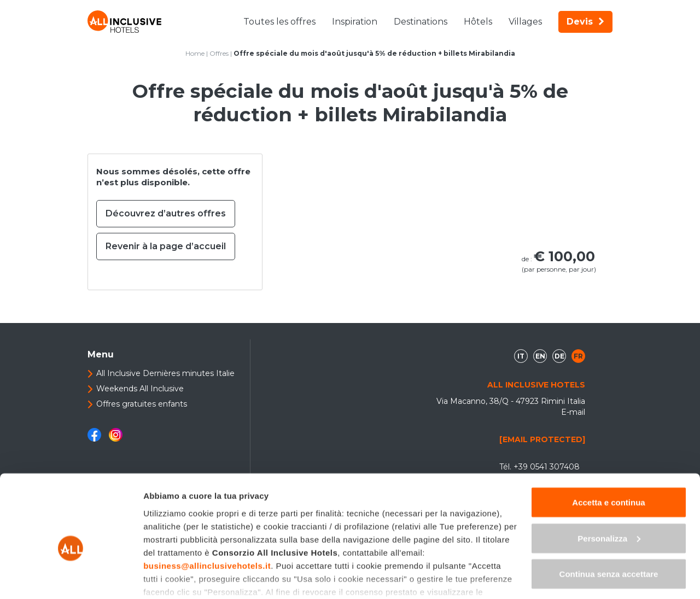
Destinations (421, 22)
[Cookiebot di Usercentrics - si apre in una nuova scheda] (71, 578)
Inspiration (355, 22)
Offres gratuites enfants (142, 404)
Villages (525, 22)
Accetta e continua (608, 446)
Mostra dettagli (173, 577)
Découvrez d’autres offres (166, 213)
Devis (585, 22)
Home (195, 53)
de (559, 356)
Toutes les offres (279, 22)
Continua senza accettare (609, 517)
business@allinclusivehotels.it (207, 509)
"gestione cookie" (402, 548)
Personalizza (609, 482)
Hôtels (478, 22)
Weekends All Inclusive (140, 389)
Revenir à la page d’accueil (166, 246)
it (521, 356)
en (540, 356)
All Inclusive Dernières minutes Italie (165, 373)
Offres (219, 53)
